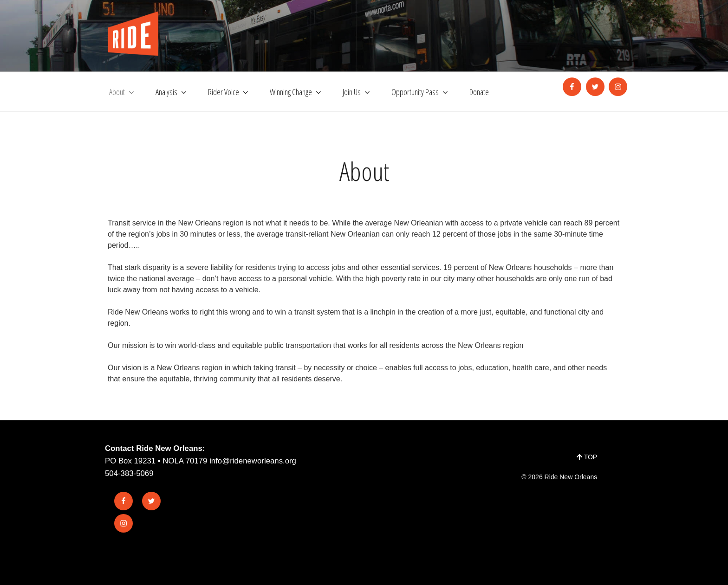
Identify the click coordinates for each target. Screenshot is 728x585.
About (122, 92)
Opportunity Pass (420, 92)
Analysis (172, 92)
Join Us (357, 92)
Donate (479, 92)
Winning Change (296, 92)
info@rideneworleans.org (253, 461)
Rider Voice (229, 92)
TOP (587, 457)
